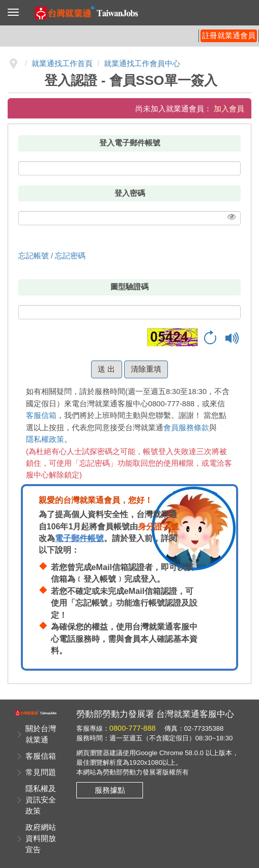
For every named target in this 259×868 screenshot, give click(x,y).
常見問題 (41, 772)
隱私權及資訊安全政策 (41, 800)
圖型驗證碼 (129, 287)
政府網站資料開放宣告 (41, 839)
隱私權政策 (45, 439)
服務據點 (110, 790)
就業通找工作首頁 (62, 64)
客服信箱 (41, 415)
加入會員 (229, 109)
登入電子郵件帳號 (130, 143)
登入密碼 (130, 193)
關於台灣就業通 (41, 734)
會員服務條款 (186, 428)
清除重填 (146, 369)
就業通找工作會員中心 (142, 64)
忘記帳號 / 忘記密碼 (52, 256)
